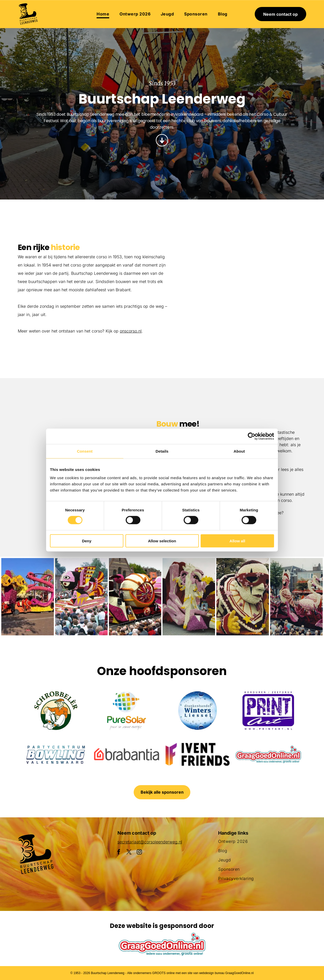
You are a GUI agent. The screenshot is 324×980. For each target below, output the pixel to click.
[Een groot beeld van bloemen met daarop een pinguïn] (189, 597)
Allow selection (162, 541)
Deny (87, 541)
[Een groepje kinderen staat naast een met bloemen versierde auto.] (211, 250)
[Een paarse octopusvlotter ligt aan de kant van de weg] (28, 597)
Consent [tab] (85, 451)
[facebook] (119, 853)
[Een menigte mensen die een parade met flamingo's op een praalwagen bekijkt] (274, 328)
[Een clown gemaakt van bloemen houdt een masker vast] (243, 597)
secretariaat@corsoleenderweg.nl (150, 842)
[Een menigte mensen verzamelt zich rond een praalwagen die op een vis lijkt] (81, 597)
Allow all (237, 541)
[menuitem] (103, 14)
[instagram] (139, 853)
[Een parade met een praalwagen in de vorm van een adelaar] (274, 265)
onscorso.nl (131, 331)
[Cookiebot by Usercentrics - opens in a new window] (251, 436)
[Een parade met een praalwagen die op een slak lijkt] (135, 597)
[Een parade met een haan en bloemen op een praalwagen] (211, 313)
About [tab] (239, 451)
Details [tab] (162, 451)
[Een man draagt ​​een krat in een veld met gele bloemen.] (50, 428)
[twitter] (129, 853)
